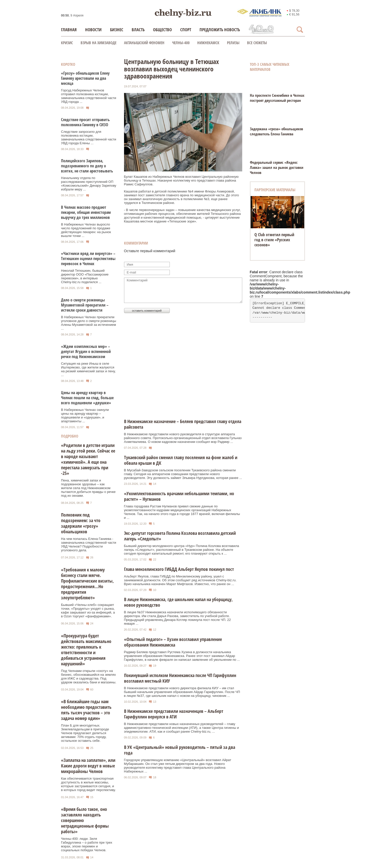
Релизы (233, 43)
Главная (69, 30)
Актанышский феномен (144, 43)
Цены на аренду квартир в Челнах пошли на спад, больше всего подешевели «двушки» (87, 398)
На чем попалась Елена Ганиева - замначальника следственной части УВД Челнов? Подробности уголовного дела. (89, 544)
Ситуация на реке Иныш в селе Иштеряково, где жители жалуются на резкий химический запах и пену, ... (88, 369)
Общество (162, 30)
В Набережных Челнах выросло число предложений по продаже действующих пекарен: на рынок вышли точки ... (86, 230)
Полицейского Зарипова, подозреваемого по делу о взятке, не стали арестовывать (87, 166)
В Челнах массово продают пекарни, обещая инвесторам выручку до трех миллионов (86, 212)
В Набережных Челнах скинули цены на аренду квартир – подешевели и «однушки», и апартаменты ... (85, 415)
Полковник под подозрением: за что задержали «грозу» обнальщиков (81, 523)
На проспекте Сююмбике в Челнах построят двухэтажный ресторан (277, 98)
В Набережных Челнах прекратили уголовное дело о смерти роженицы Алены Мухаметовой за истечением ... (89, 323)
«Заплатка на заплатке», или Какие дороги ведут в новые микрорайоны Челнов (88, 766)
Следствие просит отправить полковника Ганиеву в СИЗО (85, 122)
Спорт (186, 30)
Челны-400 (181, 43)
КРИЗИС (67, 43)
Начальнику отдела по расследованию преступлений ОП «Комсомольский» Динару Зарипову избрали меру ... (89, 184)
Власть (138, 30)
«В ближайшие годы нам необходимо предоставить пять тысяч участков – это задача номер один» (86, 710)
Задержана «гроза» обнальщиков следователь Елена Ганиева (276, 131)
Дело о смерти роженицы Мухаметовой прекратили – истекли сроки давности (85, 305)
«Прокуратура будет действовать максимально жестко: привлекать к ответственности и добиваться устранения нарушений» (86, 650)
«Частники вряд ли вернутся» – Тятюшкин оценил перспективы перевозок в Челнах (88, 259)
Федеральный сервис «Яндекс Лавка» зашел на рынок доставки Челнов (277, 167)
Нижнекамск (208, 43)
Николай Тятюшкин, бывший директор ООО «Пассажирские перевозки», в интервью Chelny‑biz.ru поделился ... (85, 276)
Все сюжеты (257, 43)
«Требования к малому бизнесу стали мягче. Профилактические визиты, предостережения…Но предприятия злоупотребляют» (87, 584)
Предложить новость (220, 30)
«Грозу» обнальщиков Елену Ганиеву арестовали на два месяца (85, 78)
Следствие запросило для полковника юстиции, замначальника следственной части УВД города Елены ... (89, 137)
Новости (93, 30)
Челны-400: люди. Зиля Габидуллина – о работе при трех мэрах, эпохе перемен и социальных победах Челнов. (87, 844)
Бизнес (117, 30)
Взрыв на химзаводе (98, 43)
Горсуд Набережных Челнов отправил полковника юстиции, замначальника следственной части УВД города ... (89, 96)
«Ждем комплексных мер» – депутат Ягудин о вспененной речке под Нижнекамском (86, 351)
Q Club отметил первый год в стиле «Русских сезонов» (274, 240)
